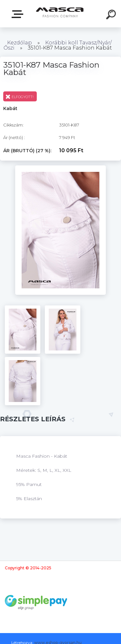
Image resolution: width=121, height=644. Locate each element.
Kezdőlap (20, 43)
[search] (112, 15)
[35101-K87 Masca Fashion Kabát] (60, 168)
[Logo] (60, 14)
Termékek (19, 14)
